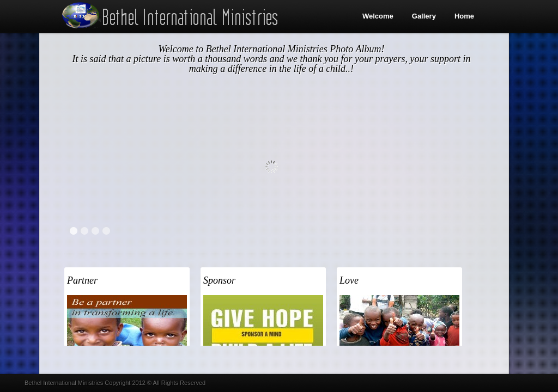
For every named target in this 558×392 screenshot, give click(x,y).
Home (464, 16)
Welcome (378, 16)
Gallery (424, 16)
